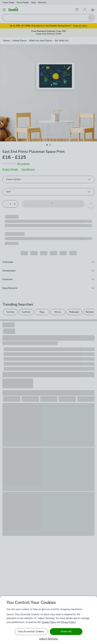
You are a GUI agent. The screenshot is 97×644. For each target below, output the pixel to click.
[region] (48, 620)
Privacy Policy (68, 622)
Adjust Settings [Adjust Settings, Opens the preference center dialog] (48, 639)
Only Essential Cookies (31, 631)
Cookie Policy (49, 622)
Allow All (66, 631)
